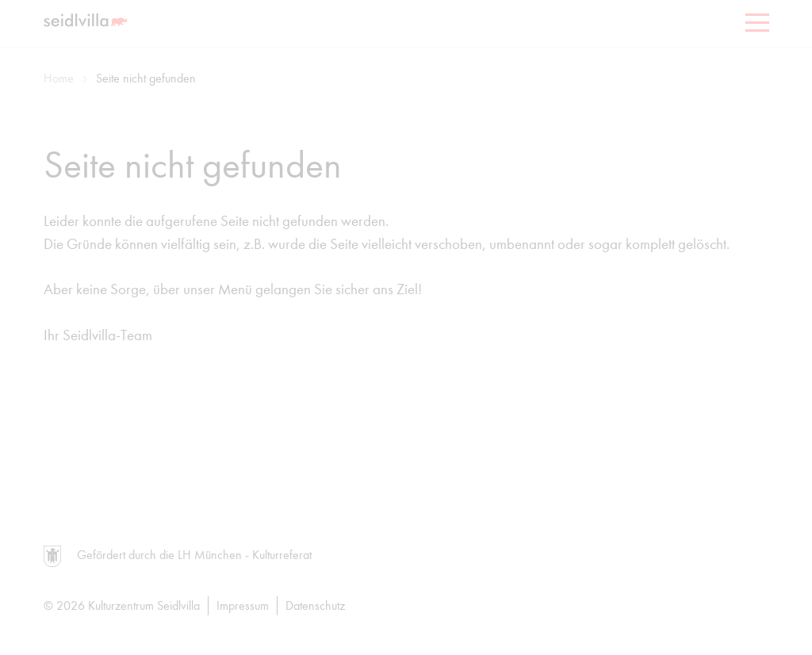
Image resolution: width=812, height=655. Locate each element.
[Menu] (756, 26)
